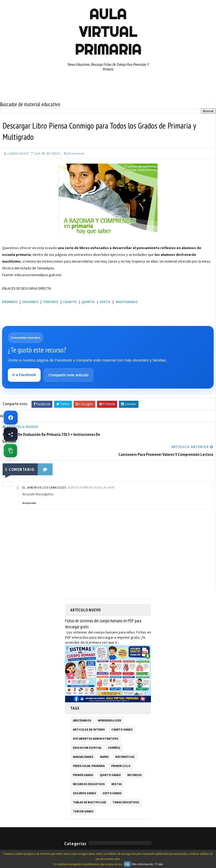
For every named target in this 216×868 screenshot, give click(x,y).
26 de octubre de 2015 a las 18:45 (91, 474)
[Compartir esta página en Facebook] (11, 434)
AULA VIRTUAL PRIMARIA (108, 32)
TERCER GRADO (83, 798)
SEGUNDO (30, 302)
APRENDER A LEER (109, 707)
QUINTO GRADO (110, 762)
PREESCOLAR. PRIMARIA (89, 753)
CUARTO (70, 302)
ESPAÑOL (114, 735)
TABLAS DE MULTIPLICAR (89, 789)
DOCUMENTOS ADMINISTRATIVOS (96, 725)
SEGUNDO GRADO (84, 780)
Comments (76, 153)
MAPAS (104, 744)
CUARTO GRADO (122, 716)
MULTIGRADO (127, 302)
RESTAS (117, 771)
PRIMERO (10, 302)
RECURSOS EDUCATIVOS (89, 771)
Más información (142, 864)
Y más (159, 864)
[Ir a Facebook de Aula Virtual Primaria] (11, 418)
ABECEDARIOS (82, 707)
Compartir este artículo (69, 375)
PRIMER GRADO (83, 762)
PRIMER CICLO (121, 753)
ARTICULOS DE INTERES (89, 716)
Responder (29, 490)
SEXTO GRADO (112, 780)
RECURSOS (53, 153)
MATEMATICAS (125, 744)
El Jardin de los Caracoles (44, 474)
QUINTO (88, 302)
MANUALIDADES (83, 744)
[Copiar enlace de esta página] (10, 451)
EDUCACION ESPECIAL (87, 735)
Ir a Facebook (24, 375)
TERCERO (51, 302)
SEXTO (105, 302)
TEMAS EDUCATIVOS (126, 789)
